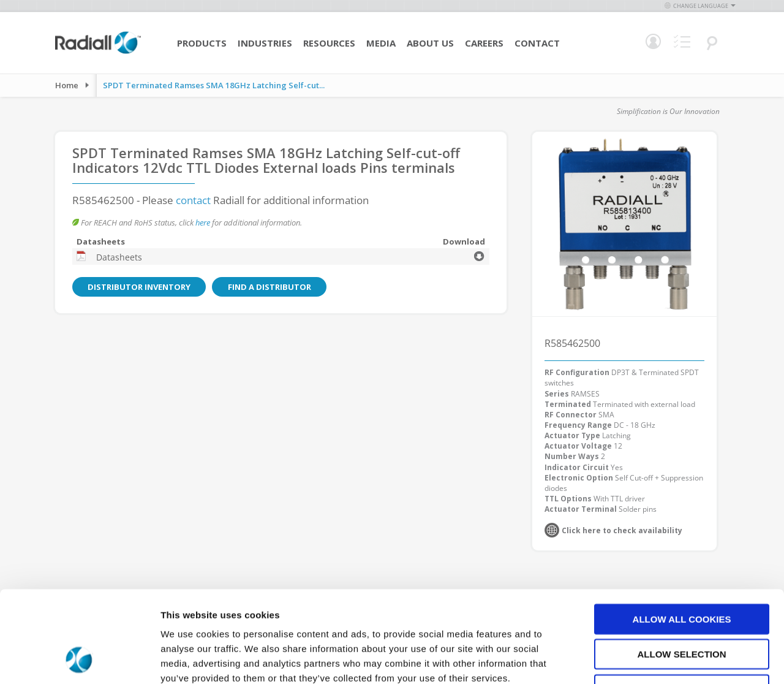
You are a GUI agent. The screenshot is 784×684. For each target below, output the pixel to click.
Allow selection (682, 571)
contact (193, 200)
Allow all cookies (682, 535)
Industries (265, 43)
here (203, 222)
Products (202, 43)
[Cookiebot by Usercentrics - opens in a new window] (79, 660)
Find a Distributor (263, 287)
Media (381, 43)
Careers (484, 43)
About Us (430, 43)
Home (67, 85)
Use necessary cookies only (681, 606)
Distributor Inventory (137, 287)
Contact (537, 43)
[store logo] (98, 52)
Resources (329, 43)
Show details (643, 660)
